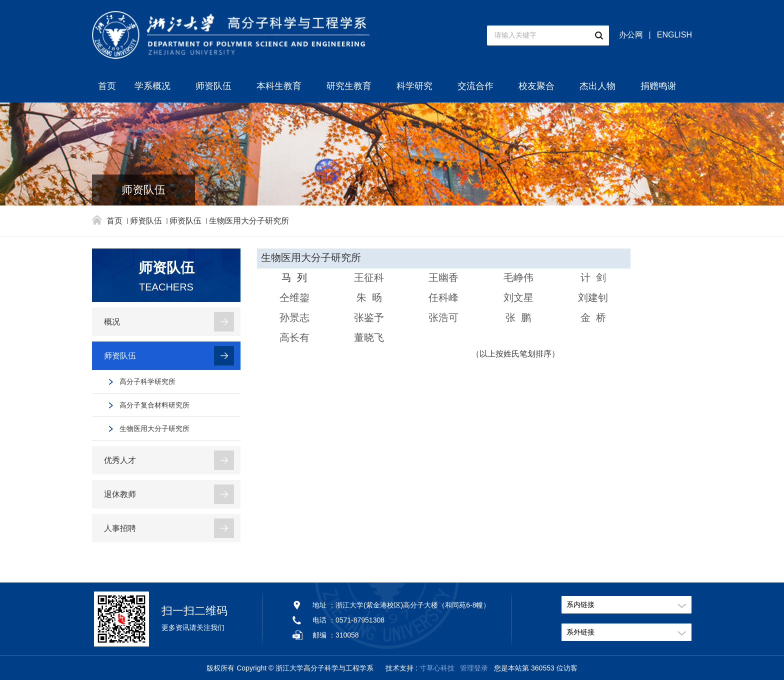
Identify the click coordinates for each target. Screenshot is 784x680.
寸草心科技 (437, 668)
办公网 (631, 35)
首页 (107, 86)
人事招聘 (120, 528)
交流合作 (475, 86)
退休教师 (120, 494)
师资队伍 (213, 86)
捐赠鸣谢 (658, 86)
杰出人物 (597, 86)
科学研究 (414, 86)
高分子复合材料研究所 (154, 405)
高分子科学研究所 (147, 381)
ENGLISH (674, 35)
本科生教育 (279, 86)
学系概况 (152, 86)
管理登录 (474, 668)
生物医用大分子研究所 (249, 221)
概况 (112, 322)
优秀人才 (120, 460)
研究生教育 (349, 86)
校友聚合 (536, 86)
